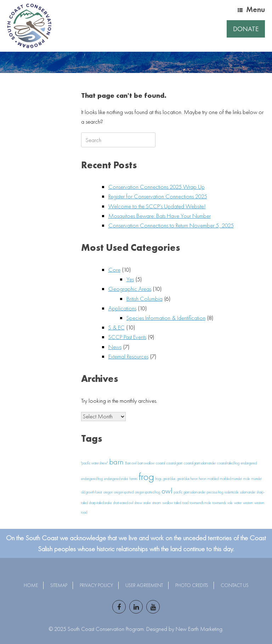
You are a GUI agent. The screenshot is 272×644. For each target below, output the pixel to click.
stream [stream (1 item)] (157, 503)
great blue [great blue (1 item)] (169, 479)
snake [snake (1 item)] (147, 503)
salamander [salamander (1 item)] (248, 492)
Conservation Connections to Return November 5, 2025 (171, 225)
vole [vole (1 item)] (230, 503)
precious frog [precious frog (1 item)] (215, 492)
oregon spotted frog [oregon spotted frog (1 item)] (148, 492)
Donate (246, 29)
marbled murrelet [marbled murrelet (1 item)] (231, 479)
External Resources (128, 356)
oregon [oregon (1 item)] (108, 492)
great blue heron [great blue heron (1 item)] (187, 479)
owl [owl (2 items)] (167, 491)
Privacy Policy (96, 585)
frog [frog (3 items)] (146, 476)
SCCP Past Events (127, 337)
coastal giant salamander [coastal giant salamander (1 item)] (200, 463)
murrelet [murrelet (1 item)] (257, 479)
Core (114, 270)
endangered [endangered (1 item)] (249, 463)
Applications (122, 308)
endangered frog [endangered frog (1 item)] (92, 479)
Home (31, 585)
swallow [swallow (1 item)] (168, 503)
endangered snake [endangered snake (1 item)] (116, 479)
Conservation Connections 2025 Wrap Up (157, 187)
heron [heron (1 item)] (203, 479)
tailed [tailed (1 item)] (178, 503)
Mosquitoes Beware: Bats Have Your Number (160, 216)
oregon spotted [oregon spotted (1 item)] (124, 492)
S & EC (117, 327)
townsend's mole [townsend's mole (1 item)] (200, 503)
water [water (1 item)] (238, 503)
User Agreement (144, 585)
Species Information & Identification (166, 318)
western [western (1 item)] (248, 503)
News (115, 347)
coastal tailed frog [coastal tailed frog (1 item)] (228, 463)
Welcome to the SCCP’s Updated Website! (157, 206)
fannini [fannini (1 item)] (133, 479)
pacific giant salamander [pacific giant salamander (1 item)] (190, 492)
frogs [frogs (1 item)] (158, 479)
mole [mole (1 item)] (247, 479)
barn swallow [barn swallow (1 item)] (146, 463)
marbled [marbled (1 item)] (213, 479)
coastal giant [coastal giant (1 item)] (174, 463)
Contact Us (235, 585)
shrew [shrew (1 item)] (138, 503)
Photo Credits (192, 585)
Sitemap (59, 585)
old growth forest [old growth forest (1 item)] (92, 492)
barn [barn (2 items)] (116, 462)
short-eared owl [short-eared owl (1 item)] (123, 503)
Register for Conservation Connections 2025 (158, 196)
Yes (130, 279)
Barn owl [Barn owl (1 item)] (131, 463)
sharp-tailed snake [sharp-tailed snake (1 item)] (101, 503)
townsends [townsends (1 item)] (219, 503)
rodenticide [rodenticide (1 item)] (232, 492)
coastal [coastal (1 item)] (160, 463)
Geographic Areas (130, 289)
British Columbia (144, 299)
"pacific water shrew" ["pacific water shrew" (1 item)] (94, 463)
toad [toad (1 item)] (185, 503)
